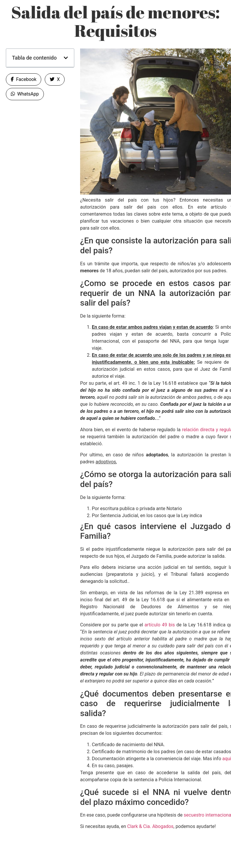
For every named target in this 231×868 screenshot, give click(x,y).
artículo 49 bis (159, 625)
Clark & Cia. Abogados (150, 826)
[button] (66, 58)
